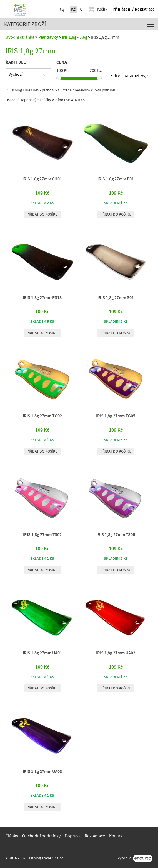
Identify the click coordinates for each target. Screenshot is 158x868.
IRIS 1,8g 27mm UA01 (42, 653)
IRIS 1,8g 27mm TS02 (42, 535)
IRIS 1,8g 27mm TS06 (116, 535)
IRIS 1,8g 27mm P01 (116, 179)
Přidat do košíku (42, 214)
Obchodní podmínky (41, 836)
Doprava (73, 836)
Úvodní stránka (20, 37)
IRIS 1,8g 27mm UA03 (42, 772)
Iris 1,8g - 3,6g (75, 37)
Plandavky (48, 37)
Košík (98, 9)
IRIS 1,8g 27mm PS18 (42, 298)
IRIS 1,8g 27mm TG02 (42, 416)
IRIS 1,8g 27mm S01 (116, 298)
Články (12, 836)
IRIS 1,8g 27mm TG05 (116, 416)
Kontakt (116, 836)
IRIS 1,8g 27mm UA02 (116, 653)
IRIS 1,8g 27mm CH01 (42, 179)
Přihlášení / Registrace (134, 9)
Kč (73, 9)
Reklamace (95, 836)
